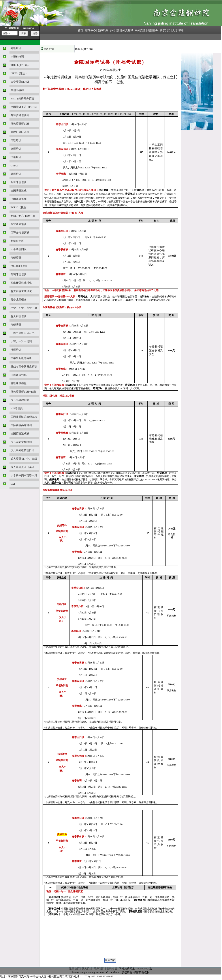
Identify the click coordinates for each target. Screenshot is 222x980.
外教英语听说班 (20, 124)
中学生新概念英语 (21, 358)
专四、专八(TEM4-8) (23, 216)
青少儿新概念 (19, 300)
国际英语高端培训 (21, 425)
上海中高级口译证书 (23, 333)
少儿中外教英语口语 (23, 450)
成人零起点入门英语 (23, 467)
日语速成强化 (19, 375)
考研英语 (16, 258)
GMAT (14, 166)
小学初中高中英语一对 (24, 475)
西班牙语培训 (19, 182)
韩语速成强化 (19, 383)
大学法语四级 (19, 249)
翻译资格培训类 (20, 115)
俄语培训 (16, 350)
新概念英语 (17, 241)
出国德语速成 (19, 199)
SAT (13, 484)
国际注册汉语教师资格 (24, 417)
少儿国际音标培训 (21, 442)
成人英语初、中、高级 (24, 459)
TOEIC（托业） (20, 207)
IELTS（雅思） (19, 73)
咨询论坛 (112, 969)
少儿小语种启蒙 (20, 400)
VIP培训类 (17, 408)
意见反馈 (87, 969)
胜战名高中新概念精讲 (24, 367)
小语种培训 (17, 57)
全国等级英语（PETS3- (24, 107)
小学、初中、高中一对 (24, 308)
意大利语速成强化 (21, 291)
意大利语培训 (19, 316)
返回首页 (74, 969)
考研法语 (16, 325)
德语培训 (16, 149)
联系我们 (99, 969)
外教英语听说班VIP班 (23, 392)
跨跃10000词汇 (19, 266)
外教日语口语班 (20, 132)
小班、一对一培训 (21, 341)
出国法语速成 (19, 191)
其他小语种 (17, 90)
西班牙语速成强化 (21, 283)
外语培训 (16, 48)
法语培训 (16, 157)
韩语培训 (16, 174)
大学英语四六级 (20, 82)
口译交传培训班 (20, 233)
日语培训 (16, 140)
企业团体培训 (19, 224)
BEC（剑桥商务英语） (24, 99)
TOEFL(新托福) (20, 65)
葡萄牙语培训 (19, 274)
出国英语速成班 (20, 434)
